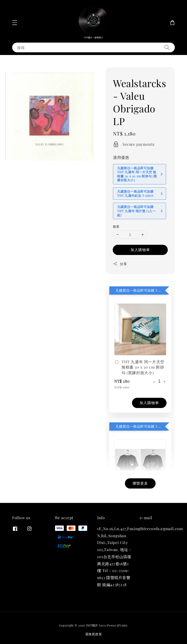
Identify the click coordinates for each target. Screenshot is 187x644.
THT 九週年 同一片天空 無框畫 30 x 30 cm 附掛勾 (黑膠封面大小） (139, 367)
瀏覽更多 (140, 483)
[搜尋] (167, 47)
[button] (15, 23)
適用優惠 (121, 157)
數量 (116, 226)
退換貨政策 (94, 634)
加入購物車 (140, 250)
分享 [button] (120, 264)
